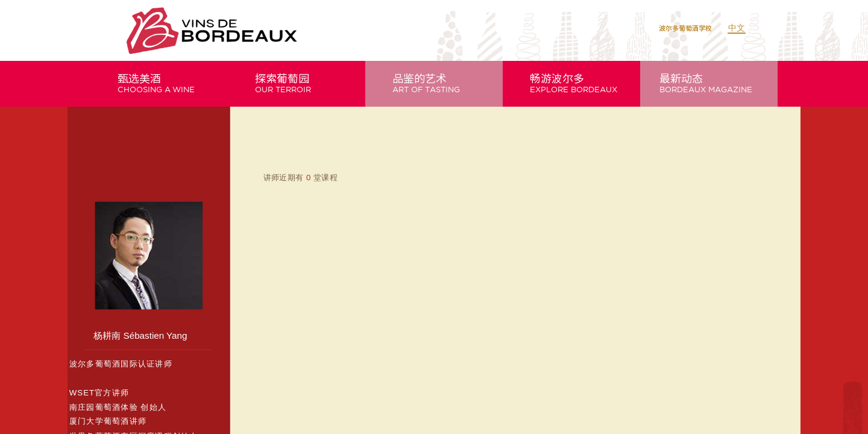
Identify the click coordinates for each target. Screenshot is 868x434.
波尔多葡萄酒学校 (685, 28)
